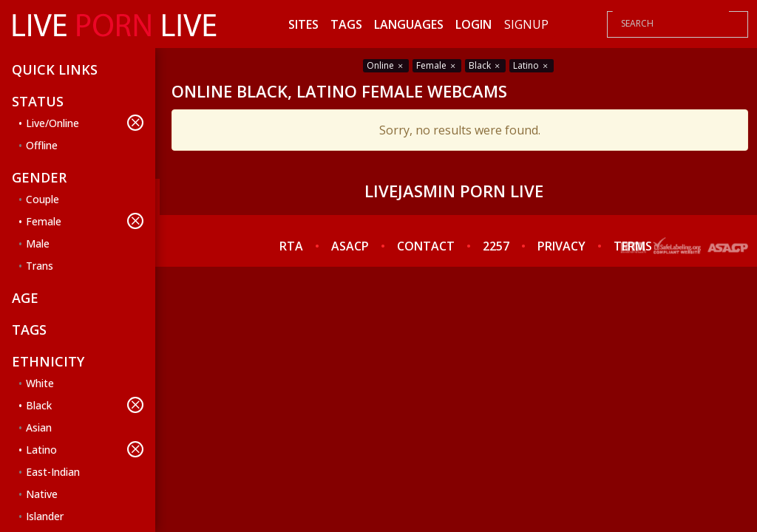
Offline (42, 145)
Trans (40, 266)
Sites (303, 24)
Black (85, 405)
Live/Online (85, 123)
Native (42, 494)
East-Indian (53, 472)
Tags (346, 24)
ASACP (350, 246)
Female (85, 221)
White (40, 383)
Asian (39, 427)
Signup (526, 24)
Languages (409, 24)
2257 (496, 246)
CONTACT (426, 246)
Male (38, 243)
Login (473, 24)
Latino (85, 449)
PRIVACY (561, 246)
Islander (45, 516)
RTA (291, 246)
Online (386, 65)
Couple (43, 199)
